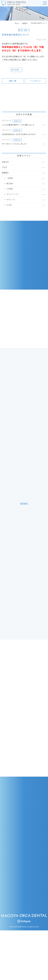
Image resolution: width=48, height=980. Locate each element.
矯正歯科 (10, 184)
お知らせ (17, 121)
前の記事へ (16, 70)
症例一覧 (13, 81)
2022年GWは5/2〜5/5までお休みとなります (19, 134)
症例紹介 (5, 173)
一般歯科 (10, 178)
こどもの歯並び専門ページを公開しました (18, 125)
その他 (9, 205)
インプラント (35, 81)
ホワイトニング (12, 194)
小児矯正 (10, 189)
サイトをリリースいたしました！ (15, 144)
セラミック (11, 200)
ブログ (4, 167)
